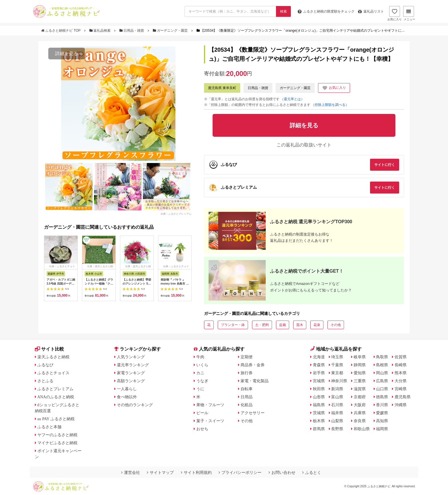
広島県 (382, 381)
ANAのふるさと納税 (56, 397)
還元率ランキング (133, 365)
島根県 (382, 365)
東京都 (337, 373)
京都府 (360, 397)
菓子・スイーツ (210, 421)
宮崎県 (401, 389)
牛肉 (200, 357)
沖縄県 (401, 405)
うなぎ (202, 381)
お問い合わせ (282, 472)
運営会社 (131, 472)
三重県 (360, 381)
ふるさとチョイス (53, 373)
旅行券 (247, 373)
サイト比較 (49, 349)
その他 (336, 325)
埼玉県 (337, 357)
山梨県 (337, 421)
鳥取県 (382, 357)
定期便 (247, 357)
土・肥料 (262, 325)
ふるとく (312, 472)
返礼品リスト (371, 11)
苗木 (300, 325)
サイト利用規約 (196, 472)
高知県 (382, 421)
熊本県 (401, 373)
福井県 (337, 413)
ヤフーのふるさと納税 (57, 435)
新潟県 (337, 389)
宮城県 (319, 381)
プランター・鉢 (233, 325)
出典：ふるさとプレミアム (176, 214)
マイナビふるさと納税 (57, 443)
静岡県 (360, 365)
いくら (202, 365)
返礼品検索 (101, 31)
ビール (202, 413)
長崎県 (401, 365)
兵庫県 (360, 413)
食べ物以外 (127, 397)
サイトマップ (160, 472)
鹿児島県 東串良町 (222, 88)
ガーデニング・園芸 (171, 31)
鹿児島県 (403, 397)
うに (200, 389)
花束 (317, 325)
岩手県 (319, 373)
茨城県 (319, 413)
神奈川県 (339, 381)
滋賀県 (360, 389)
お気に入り (395, 13)
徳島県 (382, 397)
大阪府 (360, 405)
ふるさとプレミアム (55, 389)
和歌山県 (362, 429)
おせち (202, 429)
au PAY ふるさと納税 (56, 419)
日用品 (247, 397)
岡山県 (382, 373)
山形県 (319, 397)
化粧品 (247, 405)
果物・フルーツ (210, 405)
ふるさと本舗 (49, 427)
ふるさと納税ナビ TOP (61, 31)
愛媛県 (382, 413)
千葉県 (337, 365)
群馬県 (319, 429)
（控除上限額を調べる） (330, 105)
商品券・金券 (253, 365)
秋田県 (319, 389)
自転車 (247, 389)
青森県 (319, 365)
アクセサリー (253, 413)
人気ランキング (131, 357)
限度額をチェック (326, 11)
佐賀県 (401, 357)
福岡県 (382, 429)
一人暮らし (127, 389)
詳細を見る (67, 54)
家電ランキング (131, 373)
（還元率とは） (292, 99)
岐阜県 (360, 357)
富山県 (337, 397)
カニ (200, 373)
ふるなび (45, 365)
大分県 (401, 381)
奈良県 (360, 421)
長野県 (337, 429)
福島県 (319, 405)
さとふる (45, 381)
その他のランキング (135, 405)
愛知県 (360, 373)
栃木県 (319, 421)
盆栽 (283, 325)
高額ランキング (131, 381)
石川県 (337, 405)
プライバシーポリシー (240, 472)
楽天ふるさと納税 (53, 357)
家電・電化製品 (255, 381)
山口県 (382, 389)
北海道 (319, 357)
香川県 (382, 405)
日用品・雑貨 (132, 31)
